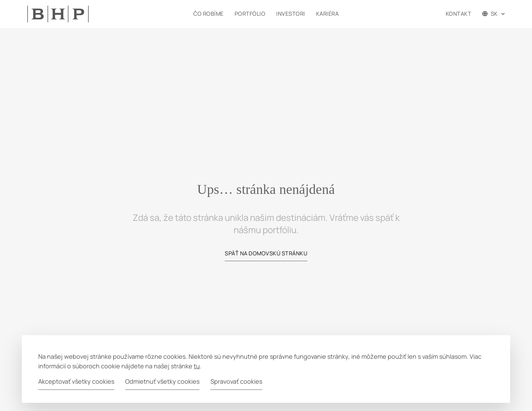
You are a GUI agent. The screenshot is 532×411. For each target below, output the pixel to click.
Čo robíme (209, 14)
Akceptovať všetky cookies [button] (76, 381)
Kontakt (459, 14)
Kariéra (328, 14)
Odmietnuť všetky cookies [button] (162, 381)
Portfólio (250, 14)
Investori (291, 14)
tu (197, 366)
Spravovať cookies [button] (236, 381)
